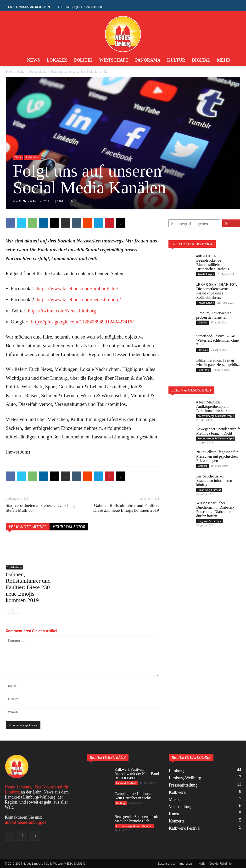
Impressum (187, 864)
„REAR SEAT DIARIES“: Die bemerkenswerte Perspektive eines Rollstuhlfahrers (217, 291)
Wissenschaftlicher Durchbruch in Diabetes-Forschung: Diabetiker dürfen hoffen (215, 509)
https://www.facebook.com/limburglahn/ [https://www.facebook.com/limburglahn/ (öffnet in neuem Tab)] (77, 288)
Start (9, 72)
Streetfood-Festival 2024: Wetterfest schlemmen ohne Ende (217, 340)
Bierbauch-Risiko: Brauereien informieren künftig (214, 480)
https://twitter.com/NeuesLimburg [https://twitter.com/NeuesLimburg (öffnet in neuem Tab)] (62, 311)
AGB (202, 864)
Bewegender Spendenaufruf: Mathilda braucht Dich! (218, 431)
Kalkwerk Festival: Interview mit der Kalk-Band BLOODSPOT (137, 774)
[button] (238, 7)
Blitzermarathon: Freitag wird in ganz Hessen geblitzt (218, 362)
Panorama (148, 60)
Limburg (202, 322)
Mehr (224, 60)
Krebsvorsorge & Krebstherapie (216, 416)
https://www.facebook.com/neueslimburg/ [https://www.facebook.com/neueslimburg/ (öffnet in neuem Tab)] (79, 299)
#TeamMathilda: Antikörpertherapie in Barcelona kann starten (214, 406)
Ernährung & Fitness (209, 490)
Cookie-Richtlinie (221, 864)
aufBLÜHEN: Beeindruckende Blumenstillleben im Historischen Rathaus (212, 262)
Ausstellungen (206, 274)
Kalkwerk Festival (126, 783)
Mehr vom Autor (69, 527)
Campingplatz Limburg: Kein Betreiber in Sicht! (133, 796)
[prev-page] (9, 611)
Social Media (38, 72)
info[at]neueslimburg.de (25, 822)
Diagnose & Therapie (210, 521)
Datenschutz (166, 864)
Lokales (57, 60)
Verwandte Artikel (28, 527)
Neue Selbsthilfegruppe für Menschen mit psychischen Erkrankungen (217, 456)
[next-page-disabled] (16, 611)
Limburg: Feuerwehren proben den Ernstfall (214, 315)
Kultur (176, 60)
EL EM (23, 201)
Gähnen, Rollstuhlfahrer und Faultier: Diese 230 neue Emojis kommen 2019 (126, 508)
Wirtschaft (114, 60)
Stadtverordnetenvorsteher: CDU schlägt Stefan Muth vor (41, 508)
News (33, 60)
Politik (83, 60)
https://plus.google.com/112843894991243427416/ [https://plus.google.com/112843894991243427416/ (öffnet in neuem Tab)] (82, 322)
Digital (201, 60)
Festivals (203, 350)
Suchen (231, 224)
